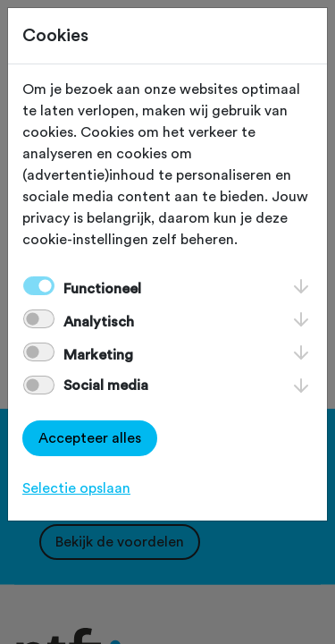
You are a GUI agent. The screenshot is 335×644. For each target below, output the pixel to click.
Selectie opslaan (76, 488)
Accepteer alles (90, 438)
